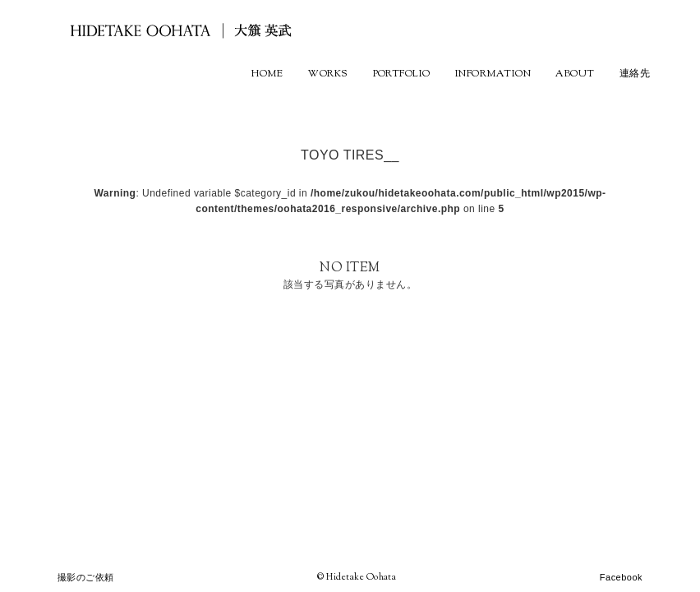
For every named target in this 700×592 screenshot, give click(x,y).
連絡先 (635, 74)
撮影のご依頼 (86, 577)
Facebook (621, 577)
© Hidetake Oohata (357, 577)
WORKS (327, 74)
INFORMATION (493, 74)
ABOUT (575, 74)
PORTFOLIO (402, 74)
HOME (267, 74)
